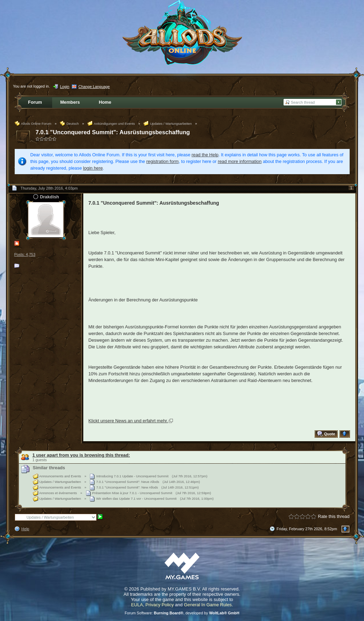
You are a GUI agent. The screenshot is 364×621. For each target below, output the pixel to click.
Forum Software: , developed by (182, 613)
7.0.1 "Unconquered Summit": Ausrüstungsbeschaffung (113, 132)
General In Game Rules (208, 605)
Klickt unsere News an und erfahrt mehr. (128, 421)
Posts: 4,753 (25, 254)
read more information (240, 161)
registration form (162, 161)
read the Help (205, 155)
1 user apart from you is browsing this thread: (81, 455)
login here (93, 168)
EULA (137, 605)
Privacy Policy (160, 605)
